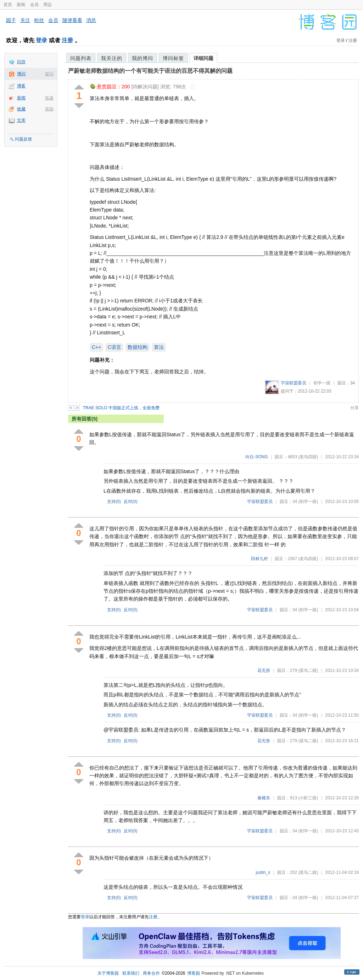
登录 (41, 40)
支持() (114, 502)
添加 (49, 109)
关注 (25, 20)
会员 (34, 5)
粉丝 (39, 20)
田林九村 (259, 559)
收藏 (21, 109)
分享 (354, 408)
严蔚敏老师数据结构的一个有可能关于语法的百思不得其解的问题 (150, 71)
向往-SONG (256, 457)
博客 (21, 86)
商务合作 (151, 973)
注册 (67, 40)
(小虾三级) (308, 798)
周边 (48, 5)
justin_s (263, 872)
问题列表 (81, 58)
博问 (21, 74)
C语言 (114, 347)
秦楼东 (264, 798)
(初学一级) (308, 502)
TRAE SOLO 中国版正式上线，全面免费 (121, 408)
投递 (49, 98)
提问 (49, 74)
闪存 (21, 62)
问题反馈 (23, 139)
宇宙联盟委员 (294, 383)
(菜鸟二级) (308, 670)
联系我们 (131, 973)
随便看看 (72, 20)
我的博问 (143, 58)
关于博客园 (108, 973)
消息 (91, 20)
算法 (159, 347)
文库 (21, 120)
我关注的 (112, 58)
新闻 (21, 5)
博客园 (194, 973)
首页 (8, 5)
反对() (131, 502)
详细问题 (203, 58)
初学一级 (322, 383)
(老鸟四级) (308, 457)
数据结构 (138, 347)
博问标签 (173, 58)
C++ (96, 347)
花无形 (264, 670)
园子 (11, 20)
